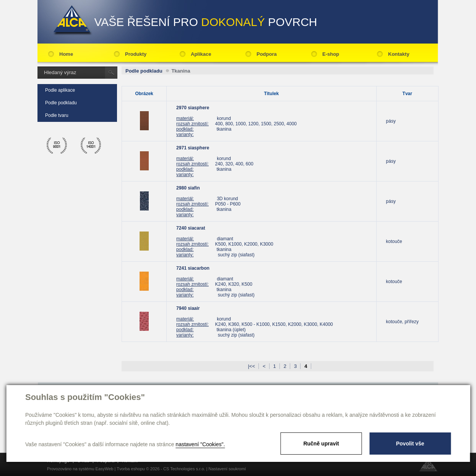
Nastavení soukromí (227, 469)
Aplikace (201, 54)
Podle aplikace (60, 90)
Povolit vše (410, 444)
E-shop (331, 54)
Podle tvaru (57, 115)
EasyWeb (105, 469)
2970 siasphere (193, 108)
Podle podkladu (61, 103)
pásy (391, 121)
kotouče (394, 241)
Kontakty (399, 54)
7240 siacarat (191, 228)
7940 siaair (188, 308)
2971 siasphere (193, 148)
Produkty (136, 54)
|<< (251, 366)
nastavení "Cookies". (200, 444)
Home (66, 54)
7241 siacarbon (193, 268)
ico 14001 (91, 146)
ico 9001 (57, 146)
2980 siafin (188, 188)
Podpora (267, 54)
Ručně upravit (321, 444)
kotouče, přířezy (402, 322)
